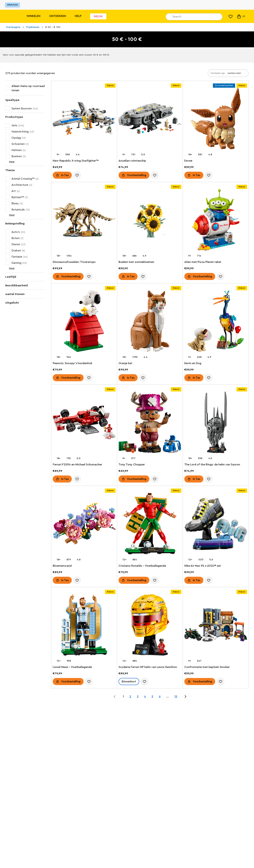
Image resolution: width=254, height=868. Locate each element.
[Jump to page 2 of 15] (185, 697)
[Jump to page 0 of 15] (115, 697)
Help (78, 16)
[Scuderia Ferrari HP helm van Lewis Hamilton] (150, 626)
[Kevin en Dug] (216, 322)
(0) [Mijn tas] (241, 16)
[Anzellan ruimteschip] (150, 119)
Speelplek (13, 5)
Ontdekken (58, 16)
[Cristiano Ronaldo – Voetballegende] (150, 524)
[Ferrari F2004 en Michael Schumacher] (84, 423)
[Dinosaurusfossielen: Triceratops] (84, 221)
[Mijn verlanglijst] (231, 16)
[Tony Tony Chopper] (150, 423)
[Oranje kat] (150, 322)
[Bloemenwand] (84, 524)
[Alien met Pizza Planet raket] (216, 221)
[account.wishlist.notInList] (77, 175)
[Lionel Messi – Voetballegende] (84, 626)
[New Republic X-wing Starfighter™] (84, 119)
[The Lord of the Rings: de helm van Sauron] (216, 423)
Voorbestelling (137, 175)
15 (176, 697)
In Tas (65, 175)
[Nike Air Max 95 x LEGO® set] (216, 524)
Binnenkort (129, 682)
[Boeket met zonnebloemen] (150, 221)
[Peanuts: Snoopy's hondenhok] (84, 322)
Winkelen (33, 16)
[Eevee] (216, 119)
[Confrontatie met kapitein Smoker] (216, 626)
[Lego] (10, 16)
